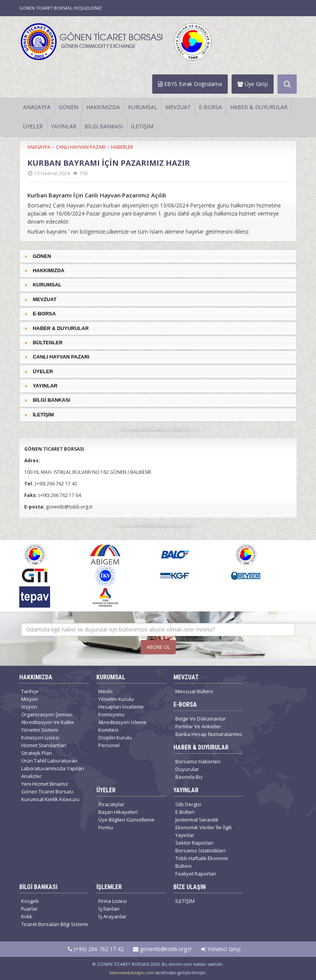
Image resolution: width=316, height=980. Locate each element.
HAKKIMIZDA (103, 107)
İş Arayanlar (112, 916)
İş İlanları (109, 909)
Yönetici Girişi (221, 949)
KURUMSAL (143, 107)
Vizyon (29, 707)
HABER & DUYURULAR (259, 107)
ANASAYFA (37, 107)
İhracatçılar (111, 804)
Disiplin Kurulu (115, 738)
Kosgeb (30, 901)
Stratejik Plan (37, 753)
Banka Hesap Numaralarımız (209, 734)
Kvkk (27, 916)
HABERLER (122, 147)
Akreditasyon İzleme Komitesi (122, 726)
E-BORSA (210, 107)
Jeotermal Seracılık (197, 820)
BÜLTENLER (48, 343)
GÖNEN (68, 107)
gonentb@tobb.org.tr (162, 949)
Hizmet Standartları (44, 745)
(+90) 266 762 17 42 (96, 949)
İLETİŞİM (142, 126)
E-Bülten (185, 812)
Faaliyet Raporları (196, 874)
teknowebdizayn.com (132, 972)
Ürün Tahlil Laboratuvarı (49, 761)
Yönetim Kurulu (116, 699)
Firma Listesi (113, 901)
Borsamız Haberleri (198, 761)
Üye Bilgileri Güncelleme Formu (126, 823)
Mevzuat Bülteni (194, 691)
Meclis (106, 691)
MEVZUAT (178, 107)
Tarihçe (30, 691)
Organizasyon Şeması (47, 714)
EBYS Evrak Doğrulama (190, 84)
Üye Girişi (253, 84)
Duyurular (187, 769)
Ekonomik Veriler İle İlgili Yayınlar (203, 831)
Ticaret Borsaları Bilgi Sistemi (55, 924)
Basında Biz (189, 777)
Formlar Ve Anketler (198, 726)
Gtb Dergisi (188, 804)
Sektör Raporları (194, 843)
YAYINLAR (64, 126)
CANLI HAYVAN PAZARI (81, 147)
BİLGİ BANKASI (104, 126)
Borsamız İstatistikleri (200, 850)
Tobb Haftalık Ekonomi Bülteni (202, 862)
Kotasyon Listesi (40, 738)
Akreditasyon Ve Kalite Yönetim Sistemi (48, 726)
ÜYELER (33, 126)
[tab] (158, 256)
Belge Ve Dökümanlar (201, 719)
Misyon (30, 699)
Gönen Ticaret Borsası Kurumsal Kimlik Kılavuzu (50, 795)
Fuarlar (29, 909)
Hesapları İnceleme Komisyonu (121, 711)
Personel (109, 745)
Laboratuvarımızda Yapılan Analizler (53, 772)
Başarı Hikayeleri (118, 812)
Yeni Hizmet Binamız (45, 784)
